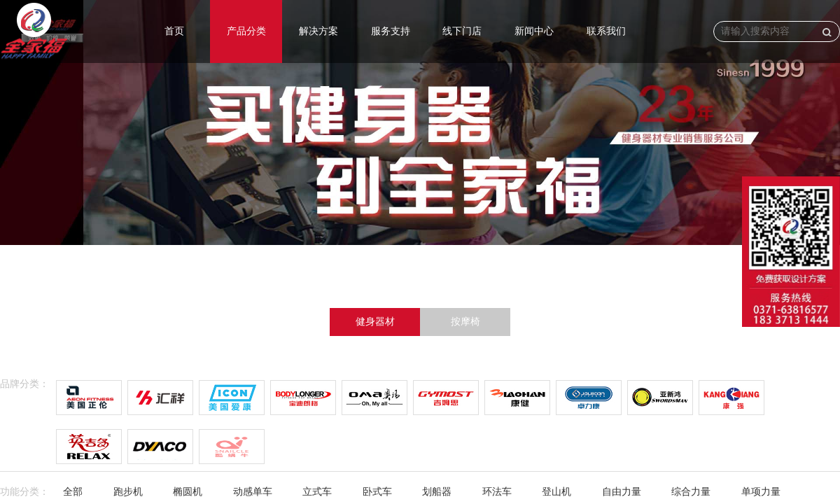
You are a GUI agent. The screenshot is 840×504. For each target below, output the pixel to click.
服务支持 (391, 31)
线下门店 (462, 31)
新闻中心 (534, 31)
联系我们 (606, 31)
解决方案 (318, 31)
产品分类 (246, 31)
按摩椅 (465, 322)
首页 (174, 31)
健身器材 (375, 322)
